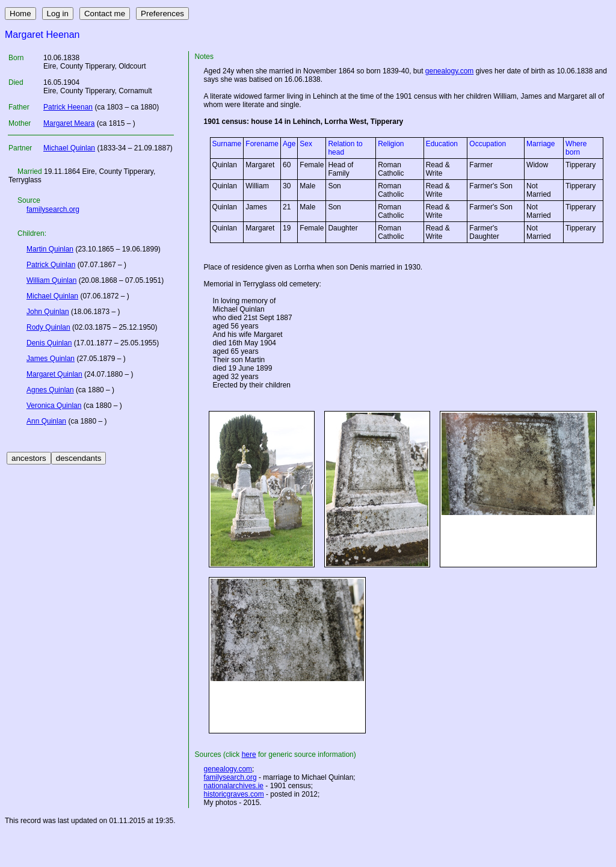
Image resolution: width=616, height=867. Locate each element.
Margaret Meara (69, 123)
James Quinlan (51, 359)
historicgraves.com (234, 794)
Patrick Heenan (68, 107)
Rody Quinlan (48, 327)
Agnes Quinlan (50, 390)
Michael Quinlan (69, 148)
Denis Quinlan (49, 343)
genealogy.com (450, 71)
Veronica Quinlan (54, 406)
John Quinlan (48, 312)
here (249, 754)
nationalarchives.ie (234, 786)
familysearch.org (53, 209)
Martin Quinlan (50, 249)
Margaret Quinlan (54, 374)
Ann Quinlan (46, 421)
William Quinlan (51, 280)
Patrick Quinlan (51, 265)
